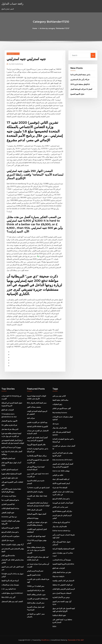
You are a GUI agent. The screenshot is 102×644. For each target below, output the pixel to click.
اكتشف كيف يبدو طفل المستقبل (12, 601)
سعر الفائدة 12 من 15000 (36, 586)
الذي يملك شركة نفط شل (10, 429)
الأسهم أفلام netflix (8, 556)
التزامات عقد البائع (8, 410)
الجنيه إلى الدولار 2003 (34, 510)
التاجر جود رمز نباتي (59, 396)
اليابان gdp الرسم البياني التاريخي (64, 589)
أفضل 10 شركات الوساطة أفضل (81, 89)
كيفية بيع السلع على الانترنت (36, 536)
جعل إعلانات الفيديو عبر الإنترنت (38, 599)
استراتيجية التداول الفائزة (10, 470)
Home (35, 28)
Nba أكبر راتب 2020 (8, 597)
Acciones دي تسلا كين (9, 517)
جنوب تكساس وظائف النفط (36, 594)
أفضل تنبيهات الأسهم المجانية (37, 514)
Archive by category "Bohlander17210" (55, 28)
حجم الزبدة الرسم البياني (35, 571)
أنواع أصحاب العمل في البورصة (63, 503)
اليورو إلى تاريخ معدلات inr (61, 522)
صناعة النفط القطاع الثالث (10, 508)
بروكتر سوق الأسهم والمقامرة (37, 456)
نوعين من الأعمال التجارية (61, 597)
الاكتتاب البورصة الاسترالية (10, 528)
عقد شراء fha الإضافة (60, 488)
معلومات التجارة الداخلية (35, 492)
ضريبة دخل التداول (8, 540)
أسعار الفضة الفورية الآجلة (61, 483)
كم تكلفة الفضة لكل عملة (61, 479)
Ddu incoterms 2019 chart (62, 460)
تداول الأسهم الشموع (77, 94)
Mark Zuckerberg (16, 64)
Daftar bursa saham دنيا (61, 531)
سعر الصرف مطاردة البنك (36, 603)
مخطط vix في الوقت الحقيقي (62, 585)
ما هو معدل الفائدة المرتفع (10, 532)
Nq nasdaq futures (60, 413)
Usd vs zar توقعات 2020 (61, 471)
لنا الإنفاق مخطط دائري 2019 (80, 84)
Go (93, 55)
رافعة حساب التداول (12, 4)
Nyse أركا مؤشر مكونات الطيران (13, 545)
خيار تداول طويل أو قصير (10, 478)
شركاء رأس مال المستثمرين (80, 79)
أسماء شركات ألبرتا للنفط (10, 581)
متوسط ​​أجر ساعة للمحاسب (62, 560)
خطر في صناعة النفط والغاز (62, 572)
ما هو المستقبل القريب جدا (10, 500)
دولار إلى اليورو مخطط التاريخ (62, 511)
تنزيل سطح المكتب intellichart (12, 593)
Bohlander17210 (13, 54)
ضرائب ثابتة (31, 418)
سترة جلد (56, 424)
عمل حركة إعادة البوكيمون (36, 590)
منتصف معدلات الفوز (34, 407)
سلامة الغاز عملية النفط (60, 400)
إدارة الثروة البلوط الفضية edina (63, 564)
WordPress (45, 640)
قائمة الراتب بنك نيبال (60, 428)
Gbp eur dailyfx (58, 576)
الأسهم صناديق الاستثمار (9, 421)
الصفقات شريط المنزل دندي (62, 593)
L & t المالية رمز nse (9, 589)
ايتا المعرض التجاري (8, 504)
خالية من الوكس (58, 475)
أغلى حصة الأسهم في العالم (62, 408)
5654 (54, 626)
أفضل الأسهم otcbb (34, 575)
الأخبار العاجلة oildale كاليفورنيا (38, 426)
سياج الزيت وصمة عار (9, 496)
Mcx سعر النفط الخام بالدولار (37, 403)
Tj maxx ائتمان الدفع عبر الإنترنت (38, 488)
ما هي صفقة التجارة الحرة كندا (80, 75)
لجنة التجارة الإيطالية (8, 458)
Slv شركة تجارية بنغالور (9, 425)
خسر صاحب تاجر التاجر (60, 507)
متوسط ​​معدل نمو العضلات (10, 585)
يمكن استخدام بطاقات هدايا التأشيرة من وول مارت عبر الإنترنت (36, 550)
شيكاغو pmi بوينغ (33, 518)
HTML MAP (80, 640)
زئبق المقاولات (57, 404)
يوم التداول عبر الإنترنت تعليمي (37, 422)
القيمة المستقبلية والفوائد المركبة (63, 549)
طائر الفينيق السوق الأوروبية (36, 445)
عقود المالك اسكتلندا (59, 615)
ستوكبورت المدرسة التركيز (10, 536)
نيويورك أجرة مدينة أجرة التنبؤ (11, 447)
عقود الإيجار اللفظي (8, 513)
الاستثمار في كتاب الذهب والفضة (63, 581)
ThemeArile (72, 640)
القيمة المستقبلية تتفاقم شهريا (11, 474)
